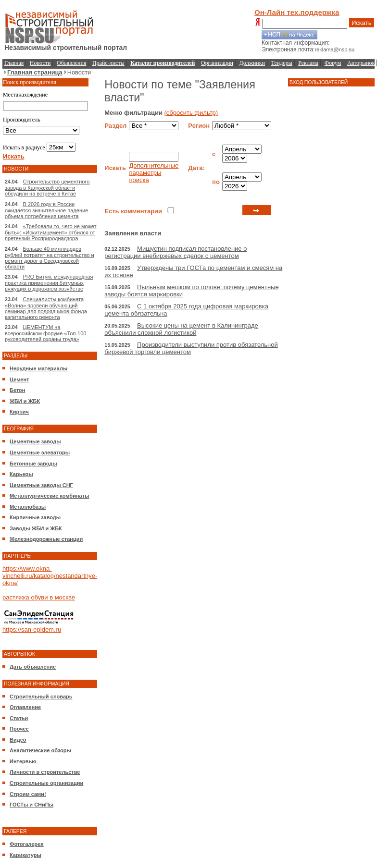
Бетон (17, 390)
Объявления (71, 63)
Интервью (23, 761)
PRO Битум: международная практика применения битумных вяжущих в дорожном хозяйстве (49, 283)
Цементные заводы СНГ (41, 485)
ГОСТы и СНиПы (31, 805)
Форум (333, 63)
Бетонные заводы (33, 464)
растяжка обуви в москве (39, 597)
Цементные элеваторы (40, 452)
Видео (18, 740)
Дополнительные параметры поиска (154, 173)
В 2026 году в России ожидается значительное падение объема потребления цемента (46, 210)
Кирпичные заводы (35, 517)
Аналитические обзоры (40, 750)
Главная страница (35, 72)
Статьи (19, 718)
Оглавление (25, 707)
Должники (252, 63)
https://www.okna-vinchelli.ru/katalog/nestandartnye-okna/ (50, 576)
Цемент (19, 379)
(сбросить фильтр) (191, 113)
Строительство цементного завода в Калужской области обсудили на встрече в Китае (47, 188)
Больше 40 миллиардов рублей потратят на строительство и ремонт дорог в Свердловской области (50, 258)
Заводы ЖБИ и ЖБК (36, 528)
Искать (362, 23)
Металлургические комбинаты (49, 496)
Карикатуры (25, 855)
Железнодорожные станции (46, 539)
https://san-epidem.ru (32, 630)
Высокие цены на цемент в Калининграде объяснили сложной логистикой (181, 329)
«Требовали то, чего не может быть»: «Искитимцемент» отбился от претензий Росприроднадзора (51, 232)
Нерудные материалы (38, 368)
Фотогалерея (27, 844)
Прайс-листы (108, 63)
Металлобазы (28, 507)
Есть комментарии (133, 211)
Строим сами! (28, 794)
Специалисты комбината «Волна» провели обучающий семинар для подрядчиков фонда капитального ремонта (46, 308)
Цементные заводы (35, 441)
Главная (14, 63)
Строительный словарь (41, 697)
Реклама (308, 63)
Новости (40, 63)
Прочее (19, 729)
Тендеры (282, 63)
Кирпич (19, 412)
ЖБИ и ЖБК (25, 401)
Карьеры (21, 474)
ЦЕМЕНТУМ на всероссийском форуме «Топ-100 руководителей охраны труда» (45, 333)
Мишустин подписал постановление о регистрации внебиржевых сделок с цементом (176, 252)
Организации (217, 63)
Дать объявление (33, 667)
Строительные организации (46, 783)
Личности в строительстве (45, 772)
